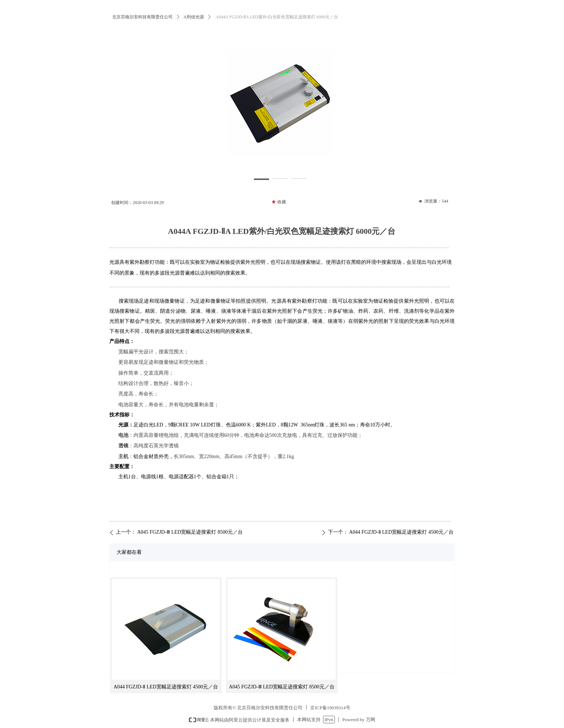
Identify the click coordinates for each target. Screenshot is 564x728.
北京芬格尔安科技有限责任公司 (142, 17)
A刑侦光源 (194, 17)
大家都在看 (129, 552)
